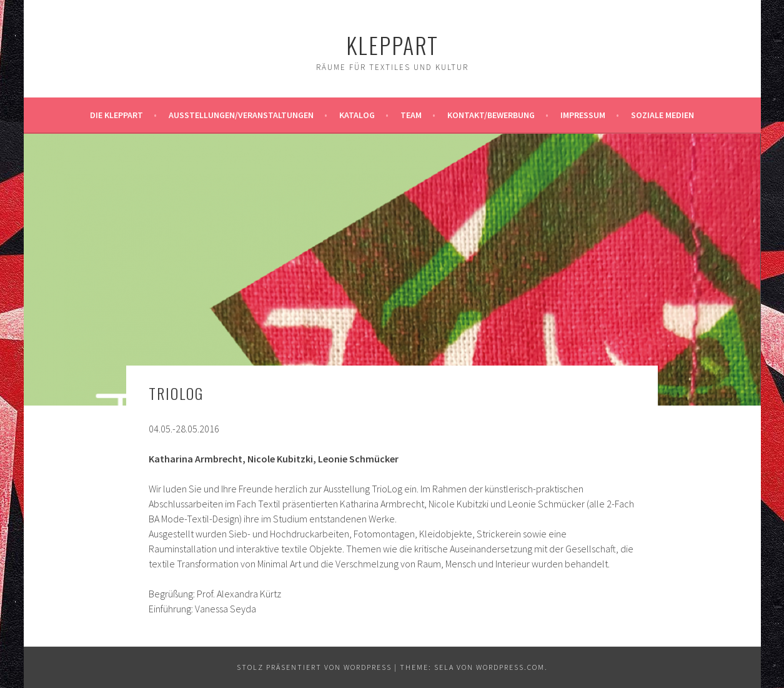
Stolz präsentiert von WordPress (314, 667)
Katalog (357, 115)
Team (411, 115)
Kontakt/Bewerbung (491, 115)
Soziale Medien (662, 115)
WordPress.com (510, 667)
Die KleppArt (117, 115)
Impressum (583, 115)
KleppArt (392, 45)
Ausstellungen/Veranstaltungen (241, 115)
